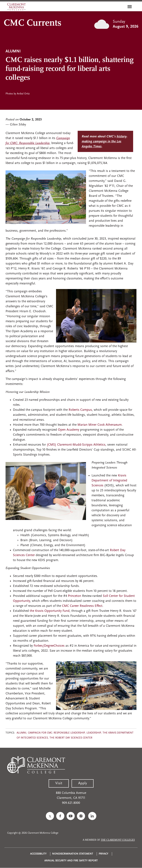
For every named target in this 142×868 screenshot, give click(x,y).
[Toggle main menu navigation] (130, 7)
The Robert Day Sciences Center (71, 738)
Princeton (75, 596)
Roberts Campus (80, 410)
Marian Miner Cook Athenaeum (100, 425)
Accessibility (38, 854)
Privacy (104, 854)
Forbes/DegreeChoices (49, 646)
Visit (59, 783)
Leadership (94, 733)
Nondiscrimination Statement (73, 854)
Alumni (21, 733)
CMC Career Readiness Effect (82, 606)
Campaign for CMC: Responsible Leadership (56, 733)
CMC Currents (33, 23)
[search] (122, 7)
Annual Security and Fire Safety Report (71, 861)
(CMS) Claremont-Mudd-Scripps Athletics (76, 445)
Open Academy (69, 430)
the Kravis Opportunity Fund (50, 611)
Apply (83, 783)
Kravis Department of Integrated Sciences (109, 481)
